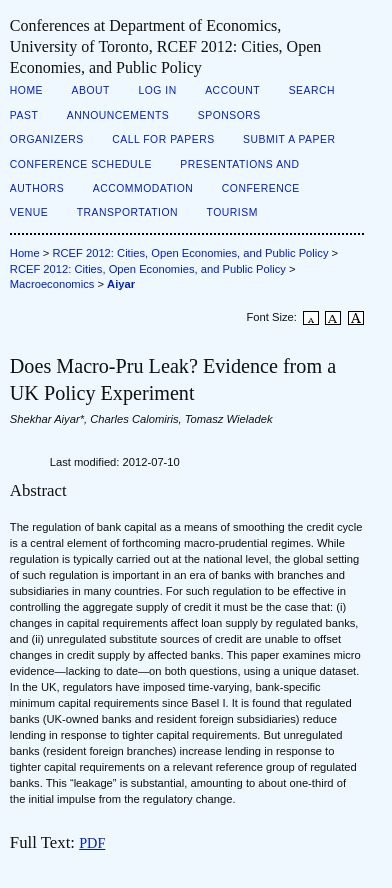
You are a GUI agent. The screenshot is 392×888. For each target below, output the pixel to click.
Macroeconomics (52, 284)
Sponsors (229, 115)
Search (312, 90)
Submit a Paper (289, 139)
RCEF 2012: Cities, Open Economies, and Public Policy (190, 253)
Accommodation (143, 188)
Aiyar (121, 284)
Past (24, 115)
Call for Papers (163, 139)
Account (232, 90)
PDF (92, 843)
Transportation (127, 212)
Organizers (47, 139)
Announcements (118, 115)
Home (26, 90)
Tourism (232, 212)
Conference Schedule (81, 164)
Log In (157, 90)
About (91, 90)
